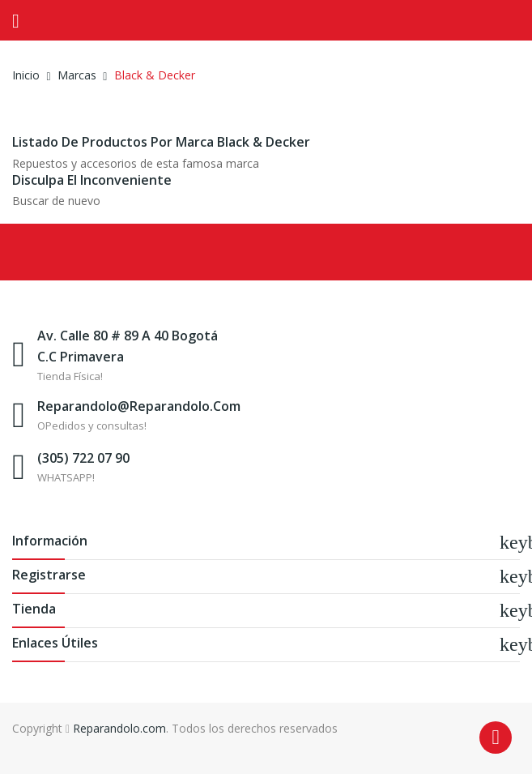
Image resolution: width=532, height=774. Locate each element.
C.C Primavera (81, 357)
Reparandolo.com (119, 728)
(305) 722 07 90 (83, 458)
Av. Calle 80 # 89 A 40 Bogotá (128, 336)
